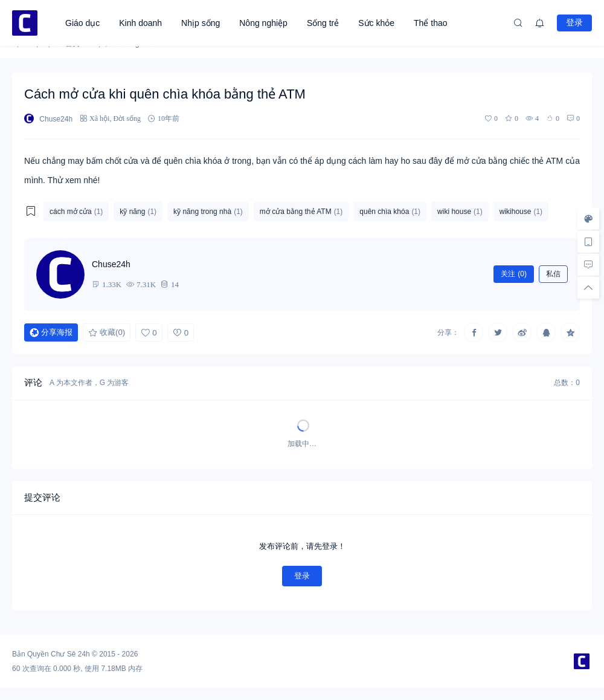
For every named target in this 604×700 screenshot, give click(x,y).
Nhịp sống (201, 23)
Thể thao (430, 23)
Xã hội (99, 118)
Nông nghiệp (263, 23)
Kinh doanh (140, 23)
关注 (514, 274)
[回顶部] (588, 288)
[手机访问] (588, 242)
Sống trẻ (323, 23)
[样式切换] (588, 219)
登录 (574, 22)
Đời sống (127, 118)
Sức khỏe (376, 23)
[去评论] (588, 265)
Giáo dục (82, 23)
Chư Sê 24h (70, 654)
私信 (553, 274)
